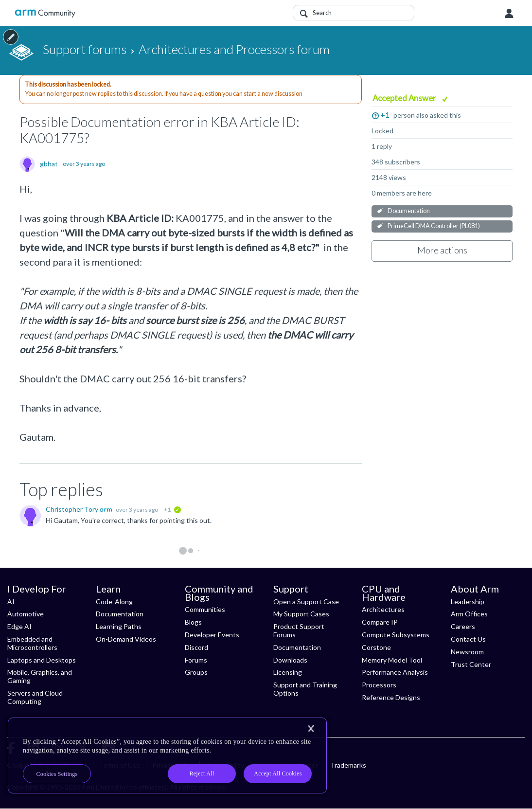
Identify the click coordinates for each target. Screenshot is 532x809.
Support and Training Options (305, 689)
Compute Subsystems (396, 635)
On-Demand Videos (126, 639)
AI (11, 602)
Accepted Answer (405, 98)
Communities (205, 609)
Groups (196, 672)
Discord (196, 647)
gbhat (49, 164)
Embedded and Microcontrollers (32, 643)
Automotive (26, 614)
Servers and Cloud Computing (35, 697)
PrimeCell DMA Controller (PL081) (434, 226)
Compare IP (380, 622)
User (509, 14)
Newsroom (467, 652)
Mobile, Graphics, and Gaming (40, 676)
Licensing (288, 672)
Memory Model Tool (392, 660)
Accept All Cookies (278, 773)
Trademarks (348, 765)
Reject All (202, 773)
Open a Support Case (306, 602)
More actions (442, 250)
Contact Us (468, 639)
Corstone (376, 647)
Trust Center (471, 664)
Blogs (193, 622)
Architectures (383, 609)
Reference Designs (391, 697)
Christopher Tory (73, 509)
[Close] (311, 729)
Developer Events (212, 635)
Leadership (468, 602)
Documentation (409, 211)
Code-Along (114, 602)
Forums (196, 660)
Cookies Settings (57, 774)
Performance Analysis (395, 672)
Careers (463, 626)
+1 (385, 115)
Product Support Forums (299, 630)
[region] (167, 755)
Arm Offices (469, 614)
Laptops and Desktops (42, 660)
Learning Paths (119, 626)
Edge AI (19, 626)
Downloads (290, 660)
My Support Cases (301, 614)
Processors (379, 685)
